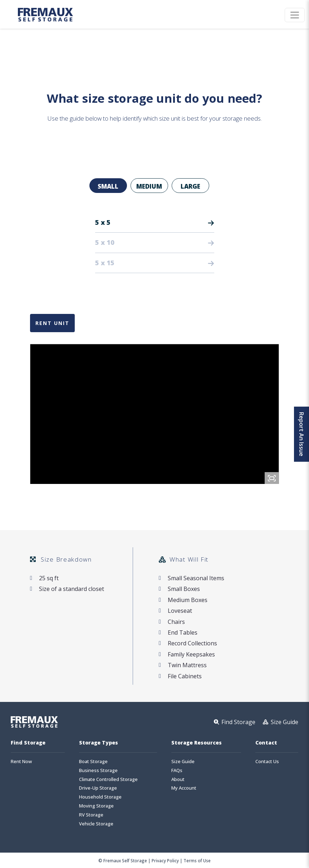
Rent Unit (52, 323)
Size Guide (183, 762)
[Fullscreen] (272, 478)
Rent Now (21, 762)
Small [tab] (108, 186)
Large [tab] (190, 186)
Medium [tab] (149, 186)
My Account (184, 788)
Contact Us (267, 762)
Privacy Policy (165, 860)
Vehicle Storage (96, 824)
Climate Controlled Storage (108, 779)
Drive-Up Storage (98, 788)
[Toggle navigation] (295, 15)
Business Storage (98, 770)
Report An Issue (301, 434)
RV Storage (91, 815)
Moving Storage (96, 806)
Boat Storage (93, 762)
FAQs (177, 770)
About (178, 779)
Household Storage (100, 797)
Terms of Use (197, 860)
